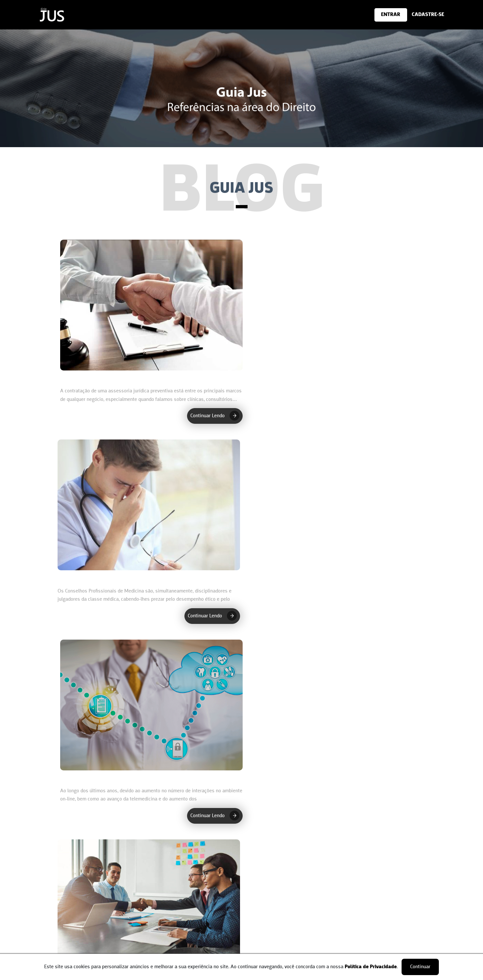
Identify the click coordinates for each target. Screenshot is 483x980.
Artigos (156, 938)
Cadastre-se (255, 919)
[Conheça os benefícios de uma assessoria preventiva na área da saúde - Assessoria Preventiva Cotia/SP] (334, 521)
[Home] (52, 24)
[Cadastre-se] (386, 15)
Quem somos (69, 923)
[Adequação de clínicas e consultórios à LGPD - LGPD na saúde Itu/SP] (150, 521)
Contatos (65, 932)
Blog (60, 952)
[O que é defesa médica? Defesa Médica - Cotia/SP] (150, 721)
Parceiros (65, 942)
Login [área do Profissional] (247, 929)
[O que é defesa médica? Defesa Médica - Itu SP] (334, 321)
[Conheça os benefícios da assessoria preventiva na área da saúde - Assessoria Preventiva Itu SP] (150, 321)
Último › (310, 856)
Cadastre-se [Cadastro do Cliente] (161, 919)
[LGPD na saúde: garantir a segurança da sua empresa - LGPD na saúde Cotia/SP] (334, 721)
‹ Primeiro (174, 856)
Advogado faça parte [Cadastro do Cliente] (269, 951)
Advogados (160, 929)
